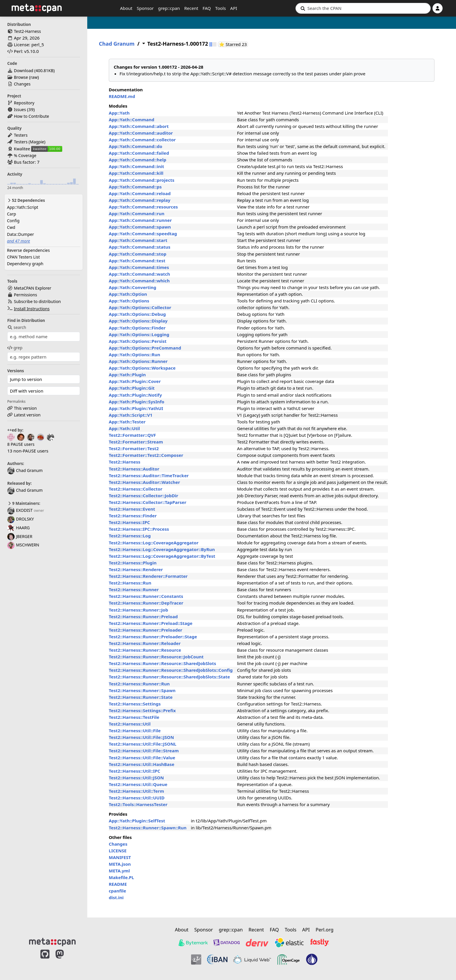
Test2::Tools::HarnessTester (138, 804)
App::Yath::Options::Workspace (142, 368)
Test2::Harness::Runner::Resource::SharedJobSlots (162, 663)
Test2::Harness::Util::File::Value (142, 758)
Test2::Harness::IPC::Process (139, 529)
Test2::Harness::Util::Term (136, 791)
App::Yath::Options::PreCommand (145, 348)
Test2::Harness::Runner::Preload (143, 616)
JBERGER (20, 536)
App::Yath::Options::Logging (139, 334)
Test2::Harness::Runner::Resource (145, 650)
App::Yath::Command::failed (139, 153)
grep (15, 348)
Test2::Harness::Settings (135, 704)
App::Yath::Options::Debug (137, 314)
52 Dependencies (26, 200)
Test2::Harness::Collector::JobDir (144, 496)
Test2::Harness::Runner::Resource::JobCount (156, 657)
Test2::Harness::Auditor (134, 469)
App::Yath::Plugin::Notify (135, 395)
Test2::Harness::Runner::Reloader (145, 643)
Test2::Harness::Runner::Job (138, 610)
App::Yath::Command (132, 120)
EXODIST (20, 510)
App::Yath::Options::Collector (140, 307)
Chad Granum (25, 470)
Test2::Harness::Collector (136, 489)
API (234, 8)
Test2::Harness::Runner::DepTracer (146, 603)
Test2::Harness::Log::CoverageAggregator (154, 543)
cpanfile (117, 891)
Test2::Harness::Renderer (136, 569)
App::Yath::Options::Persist (138, 341)
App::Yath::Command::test (137, 261)
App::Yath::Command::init (136, 166)
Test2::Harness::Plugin (133, 563)
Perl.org (325, 930)
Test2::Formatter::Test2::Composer (146, 455)
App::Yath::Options (129, 301)
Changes (22, 84)
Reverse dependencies (28, 250)
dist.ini (116, 897)
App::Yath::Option (128, 294)
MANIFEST (120, 857)
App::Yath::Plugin (127, 375)
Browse (21, 77)
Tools (221, 8)
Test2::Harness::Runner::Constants (146, 596)
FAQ (207, 8)
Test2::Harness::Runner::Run (139, 684)
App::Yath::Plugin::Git (132, 388)
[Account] (438, 8)
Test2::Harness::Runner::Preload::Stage (151, 623)
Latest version (27, 415)
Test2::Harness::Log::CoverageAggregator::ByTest (162, 556)
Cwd (11, 227)
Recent (191, 8)
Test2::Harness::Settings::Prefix (142, 710)
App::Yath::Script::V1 (131, 415)
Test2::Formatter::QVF (132, 435)
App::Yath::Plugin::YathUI (136, 408)
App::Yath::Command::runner (140, 220)
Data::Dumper (21, 234)
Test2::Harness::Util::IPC (135, 771)
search (17, 327)
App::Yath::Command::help (138, 160)
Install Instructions (32, 309)
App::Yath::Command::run (137, 213)
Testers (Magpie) (30, 142)
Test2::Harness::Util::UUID (137, 798)
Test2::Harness (125, 462)
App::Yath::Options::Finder (137, 328)
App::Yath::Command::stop (138, 254)
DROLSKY (21, 519)
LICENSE (118, 851)
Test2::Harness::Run (130, 583)
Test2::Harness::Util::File (135, 730)
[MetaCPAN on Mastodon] (65, 960)
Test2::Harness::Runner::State (141, 697)
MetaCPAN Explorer (33, 288)
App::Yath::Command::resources (143, 207)
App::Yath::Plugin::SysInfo (137, 402)
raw (34, 77)
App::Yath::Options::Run (135, 354)
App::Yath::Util (124, 428)
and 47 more (18, 241)
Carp (11, 214)
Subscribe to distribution (38, 301)
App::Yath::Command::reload (140, 193)
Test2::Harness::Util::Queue (138, 784)
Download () (34, 71)
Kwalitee (22, 149)
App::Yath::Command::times (139, 267)
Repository (24, 103)
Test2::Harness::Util (130, 724)
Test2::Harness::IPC (129, 522)
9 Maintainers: (24, 503)
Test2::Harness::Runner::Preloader (146, 630)
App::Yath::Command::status (140, 247)
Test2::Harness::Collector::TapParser (148, 502)
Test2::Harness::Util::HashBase (141, 764)
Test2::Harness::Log (130, 536)
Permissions (26, 295)
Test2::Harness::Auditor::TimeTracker (149, 475)
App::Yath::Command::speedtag (143, 234)
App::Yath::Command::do (136, 146)
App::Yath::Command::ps (135, 187)
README (118, 884)
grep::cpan (169, 8)
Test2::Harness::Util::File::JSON (141, 737)
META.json (120, 864)
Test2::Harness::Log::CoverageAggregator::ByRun (162, 549)
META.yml (119, 871)
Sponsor (145, 8)
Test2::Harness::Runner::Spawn (142, 690)
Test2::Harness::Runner (134, 589)
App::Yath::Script (23, 207)
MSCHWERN (23, 545)
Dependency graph (25, 264)
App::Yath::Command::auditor (141, 133)
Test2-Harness (27, 31)
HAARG (18, 528)
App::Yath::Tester (127, 422)
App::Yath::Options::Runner (138, 361)
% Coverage (25, 155)
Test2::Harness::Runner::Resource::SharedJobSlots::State (169, 677)
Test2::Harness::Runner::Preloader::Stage (153, 637)
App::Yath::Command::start (138, 240)
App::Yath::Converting (132, 287)
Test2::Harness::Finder (133, 516)
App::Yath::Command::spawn (140, 227)
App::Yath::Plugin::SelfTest (137, 821)
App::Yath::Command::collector (142, 140)
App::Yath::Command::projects (141, 180)
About (126, 8)
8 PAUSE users (21, 444)
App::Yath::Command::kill (136, 173)
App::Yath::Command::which (139, 281)
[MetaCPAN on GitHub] (45, 960)
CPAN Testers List (23, 257)
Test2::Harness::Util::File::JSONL (142, 744)
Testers (21, 135)
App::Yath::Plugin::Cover (135, 381)
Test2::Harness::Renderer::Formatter (148, 576)
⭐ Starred (234, 44)
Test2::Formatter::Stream (136, 442)
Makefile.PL (121, 877)
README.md (122, 96)
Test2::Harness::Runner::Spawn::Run (148, 828)
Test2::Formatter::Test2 (134, 448)
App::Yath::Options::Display (138, 321)
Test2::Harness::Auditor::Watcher (144, 482)
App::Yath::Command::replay (140, 200)
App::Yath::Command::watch (139, 274)
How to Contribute (32, 116)
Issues (20, 109)
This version (25, 408)
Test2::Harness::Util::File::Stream (144, 751)
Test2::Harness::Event (132, 509)
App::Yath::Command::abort (139, 126)
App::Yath (119, 113)
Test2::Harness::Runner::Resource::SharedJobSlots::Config (171, 670)
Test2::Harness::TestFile (134, 717)
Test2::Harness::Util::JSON (136, 778)
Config (13, 221)
